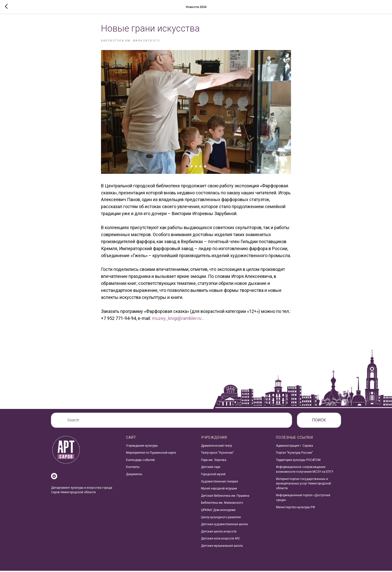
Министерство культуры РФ (295, 508)
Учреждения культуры (142, 447)
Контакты (133, 468)
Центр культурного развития (221, 518)
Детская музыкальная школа (222, 547)
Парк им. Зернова (214, 461)
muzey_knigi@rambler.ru (177, 319)
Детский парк (211, 468)
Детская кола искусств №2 (220, 540)
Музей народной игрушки (219, 490)
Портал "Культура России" (294, 454)
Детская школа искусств (219, 533)
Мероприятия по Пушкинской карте (151, 454)
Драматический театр (216, 447)
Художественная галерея (219, 483)
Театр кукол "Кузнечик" (217, 454)
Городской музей (213, 475)
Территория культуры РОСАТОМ (298, 461)
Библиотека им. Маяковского (222, 504)
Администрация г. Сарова (294, 447)
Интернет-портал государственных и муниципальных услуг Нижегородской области (303, 485)
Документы (134, 475)
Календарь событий (140, 461)
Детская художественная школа (224, 525)
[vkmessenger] (54, 477)
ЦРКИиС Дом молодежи (218, 511)
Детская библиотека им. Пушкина (225, 497)
